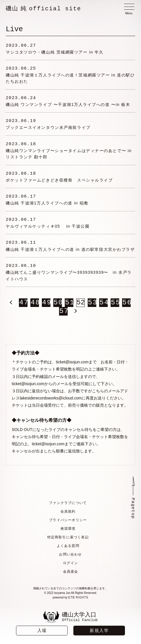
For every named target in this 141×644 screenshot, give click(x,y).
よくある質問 (68, 547)
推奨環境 (68, 530)
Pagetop (133, 510)
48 (35, 304)
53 (92, 304)
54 (103, 304)
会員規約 (68, 513)
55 (115, 304)
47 (23, 304)
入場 (42, 630)
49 (46, 304)
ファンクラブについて (68, 504)
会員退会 (71, 573)
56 (126, 304)
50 (58, 304)
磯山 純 (43, 9)
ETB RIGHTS (78, 599)
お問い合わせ (70, 556)
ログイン (71, 564)
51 (69, 304)
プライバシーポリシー (68, 521)
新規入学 (99, 630)
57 (63, 312)
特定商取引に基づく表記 (68, 538)
